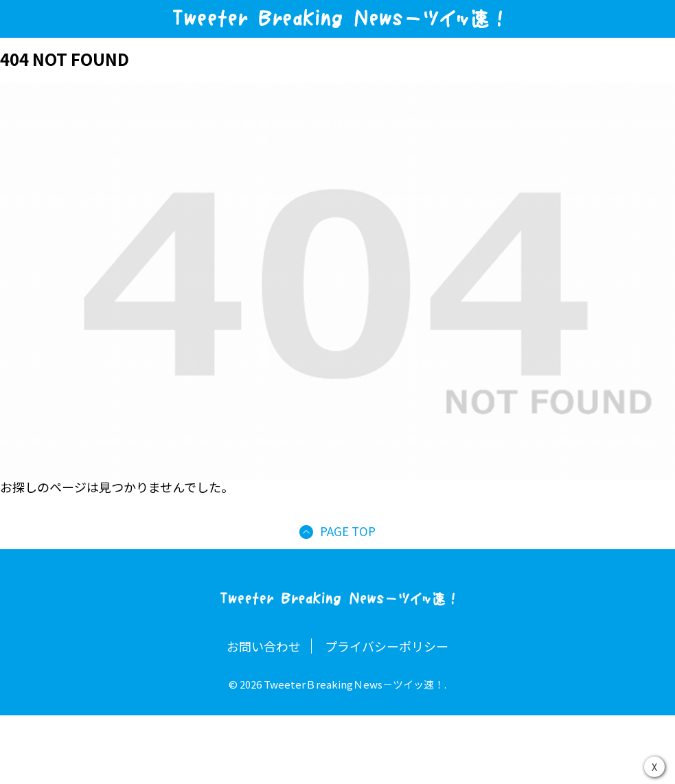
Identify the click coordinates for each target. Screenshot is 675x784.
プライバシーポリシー (387, 646)
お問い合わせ (264, 646)
